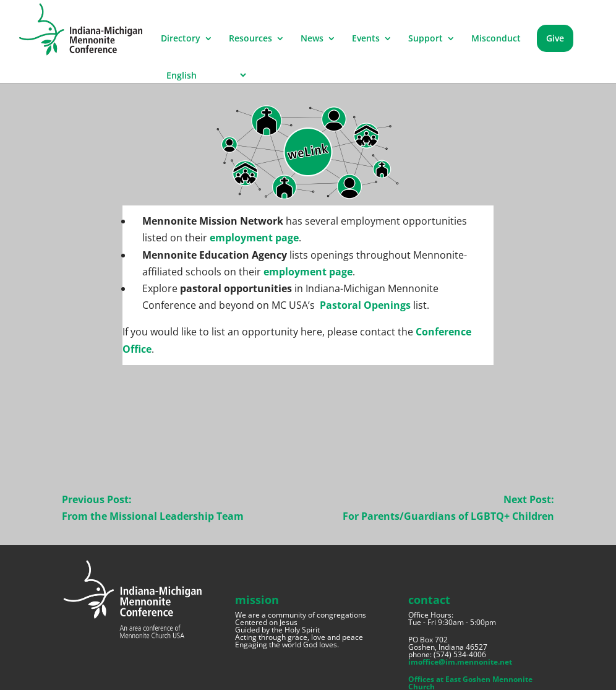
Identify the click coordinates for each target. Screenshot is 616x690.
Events (366, 39)
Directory (181, 39)
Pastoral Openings (365, 305)
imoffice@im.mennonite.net (460, 662)
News (312, 39)
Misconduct (496, 39)
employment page (254, 238)
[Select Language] (204, 75)
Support (426, 39)
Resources (250, 39)
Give (555, 38)
